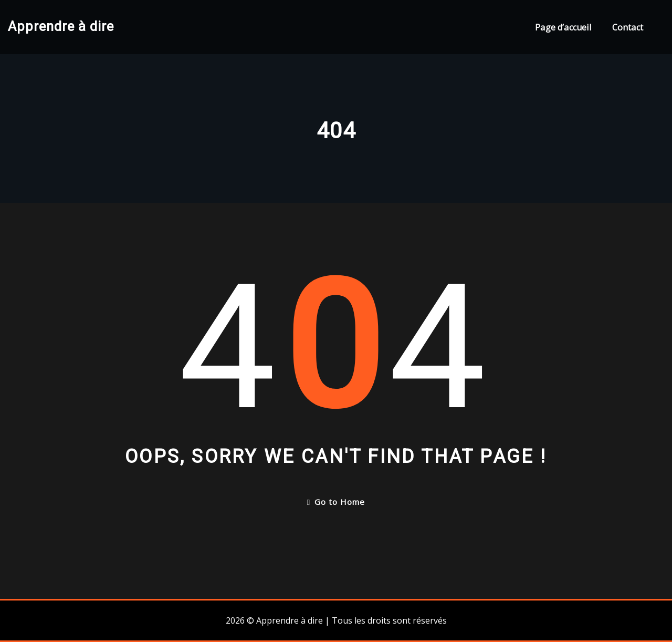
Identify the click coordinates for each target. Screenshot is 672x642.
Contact (628, 27)
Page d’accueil (563, 27)
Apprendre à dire (61, 26)
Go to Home (336, 502)
